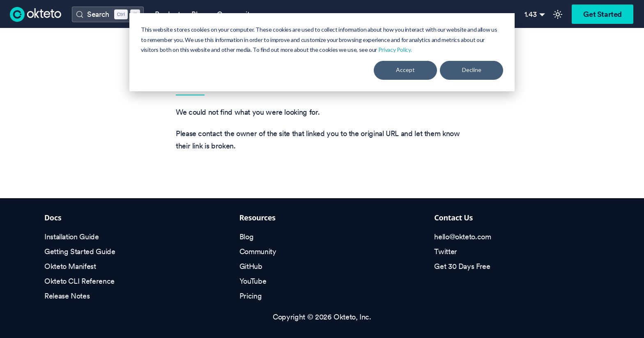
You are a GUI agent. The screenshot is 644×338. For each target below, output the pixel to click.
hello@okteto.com (462, 237)
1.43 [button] (531, 14)
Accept (405, 70)
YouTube (253, 281)
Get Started (603, 14)
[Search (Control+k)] (108, 14)
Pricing (251, 296)
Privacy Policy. (395, 50)
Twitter (445, 251)
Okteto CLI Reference (79, 281)
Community (258, 251)
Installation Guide (72, 237)
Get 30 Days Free (462, 266)
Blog (247, 237)
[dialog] (322, 52)
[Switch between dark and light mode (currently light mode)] (558, 14)
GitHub (251, 266)
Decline (472, 70)
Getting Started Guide (80, 251)
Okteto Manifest (70, 266)
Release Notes (67, 296)
